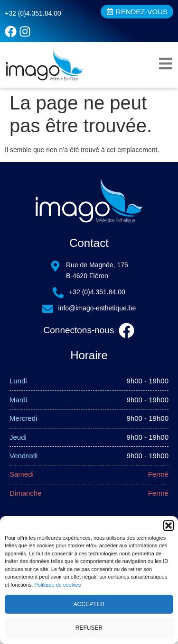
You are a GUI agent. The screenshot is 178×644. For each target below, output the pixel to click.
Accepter (89, 604)
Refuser (89, 628)
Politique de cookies (57, 585)
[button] (169, 526)
